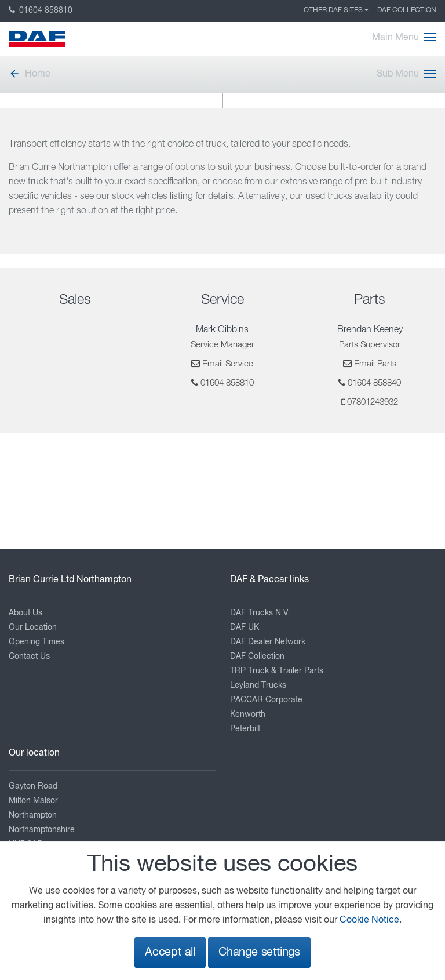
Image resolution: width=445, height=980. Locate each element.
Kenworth (248, 714)
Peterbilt (245, 729)
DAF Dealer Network (268, 642)
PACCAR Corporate (266, 700)
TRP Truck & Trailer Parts (277, 671)
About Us (25, 613)
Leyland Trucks (258, 685)
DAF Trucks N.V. (260, 613)
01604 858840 (374, 383)
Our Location (33, 627)
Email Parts (375, 364)
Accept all (170, 952)
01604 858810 (41, 10)
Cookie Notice (369, 920)
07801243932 (373, 402)
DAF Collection (407, 10)
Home (30, 74)
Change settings (259, 952)
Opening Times (37, 642)
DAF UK (245, 627)
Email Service (228, 364)
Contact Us (29, 656)
